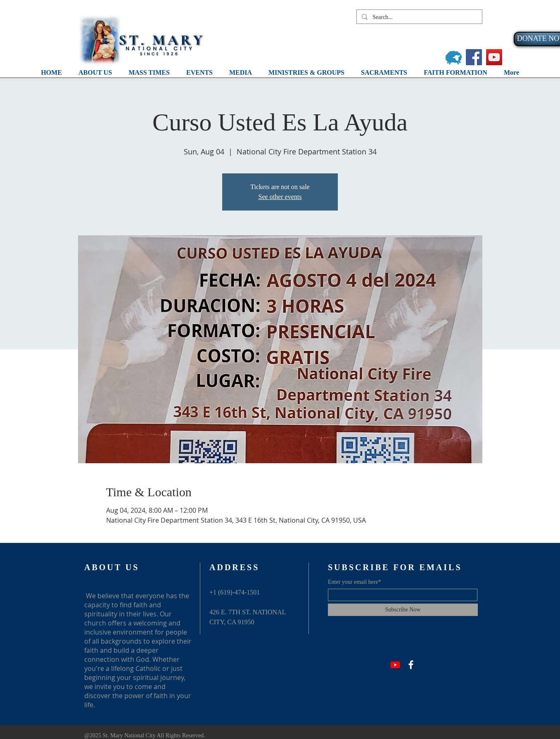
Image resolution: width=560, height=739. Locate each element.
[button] (241, 72)
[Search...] (419, 17)
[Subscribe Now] (403, 610)
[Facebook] (474, 57)
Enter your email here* (355, 582)
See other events (280, 197)
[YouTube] (494, 57)
